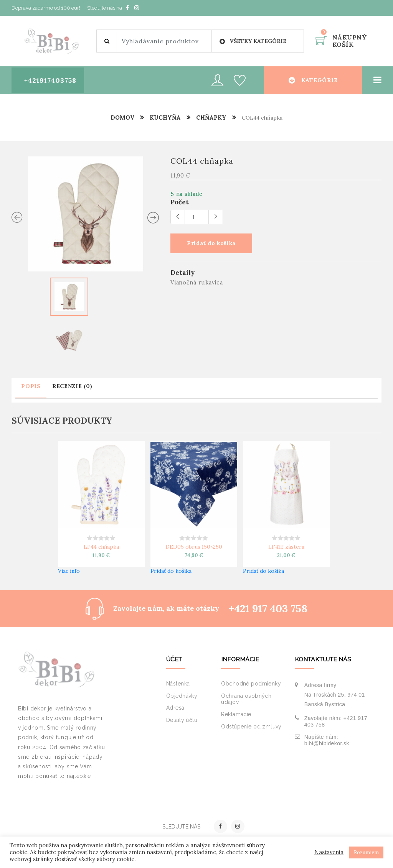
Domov (122, 118)
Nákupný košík (350, 41)
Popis (31, 386)
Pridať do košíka (212, 243)
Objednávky (182, 696)
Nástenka (178, 684)
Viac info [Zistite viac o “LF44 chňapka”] (69, 570)
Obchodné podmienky (251, 684)
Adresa (175, 708)
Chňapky (211, 118)
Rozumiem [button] (366, 852)
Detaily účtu (182, 720)
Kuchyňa (165, 118)
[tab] (31, 390)
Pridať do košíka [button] (171, 570)
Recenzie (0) (72, 386)
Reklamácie (236, 714)
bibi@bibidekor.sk (327, 743)
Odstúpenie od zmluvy (251, 727)
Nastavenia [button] (329, 852)
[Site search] (164, 41)
